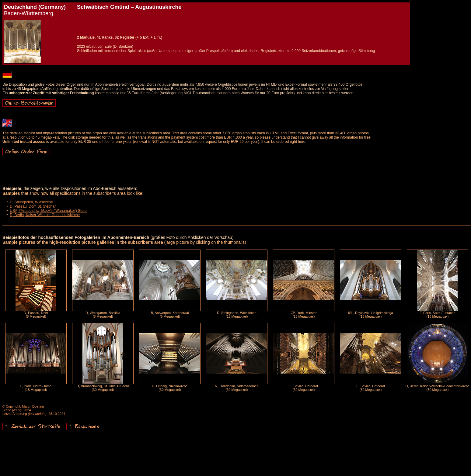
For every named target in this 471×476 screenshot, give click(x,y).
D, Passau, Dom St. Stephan (33, 206)
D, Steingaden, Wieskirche (31, 202)
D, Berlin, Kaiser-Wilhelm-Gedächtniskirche (45, 215)
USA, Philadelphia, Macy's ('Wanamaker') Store (48, 211)
